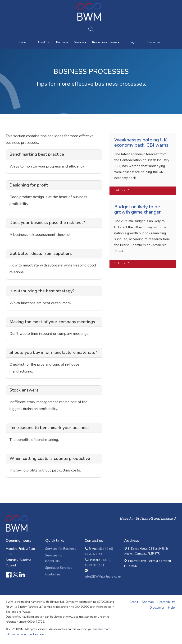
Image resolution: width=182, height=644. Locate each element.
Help (171, 608)
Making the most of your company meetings (52, 322)
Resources (100, 42)
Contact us (153, 42)
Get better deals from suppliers (41, 253)
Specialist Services (59, 568)
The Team (62, 42)
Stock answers (24, 390)
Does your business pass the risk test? (47, 223)
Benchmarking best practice (37, 154)
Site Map (148, 602)
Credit (134, 602)
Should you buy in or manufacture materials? (53, 352)
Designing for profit (29, 185)
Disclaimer (157, 608)
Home (23, 42)
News (115, 42)
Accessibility (166, 602)
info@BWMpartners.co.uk (103, 577)
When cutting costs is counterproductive (50, 458)
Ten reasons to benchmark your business (50, 428)
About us (43, 42)
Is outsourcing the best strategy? (42, 291)
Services (80, 42)
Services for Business (61, 549)
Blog (132, 42)
